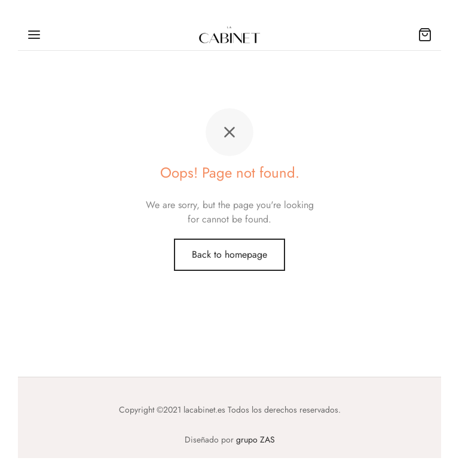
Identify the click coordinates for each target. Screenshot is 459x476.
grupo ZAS (255, 440)
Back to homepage (229, 254)
